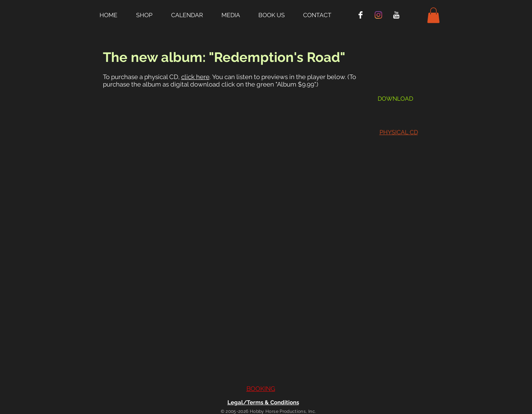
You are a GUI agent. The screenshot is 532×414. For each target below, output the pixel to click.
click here (195, 77)
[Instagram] (378, 15)
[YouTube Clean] (396, 15)
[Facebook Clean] (361, 15)
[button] (150, 15)
